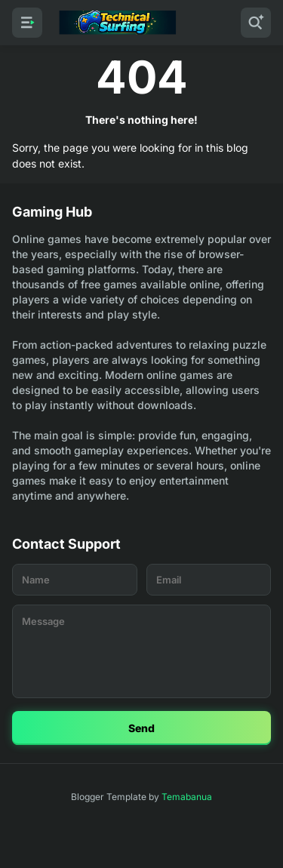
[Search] (256, 23)
